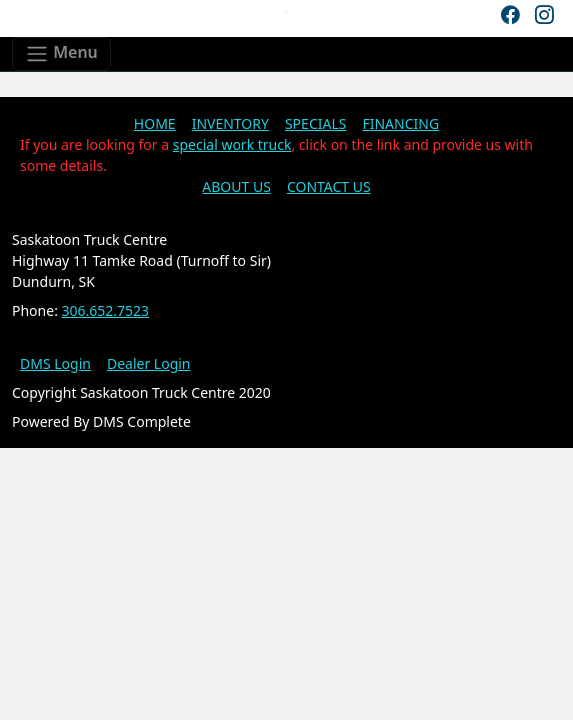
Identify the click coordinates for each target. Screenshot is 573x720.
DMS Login (55, 363)
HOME (155, 123)
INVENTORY (230, 123)
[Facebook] (510, 15)
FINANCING (400, 123)
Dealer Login (149, 363)
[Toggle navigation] (61, 54)
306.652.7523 (106, 310)
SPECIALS (316, 123)
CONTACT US (329, 186)
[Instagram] (544, 15)
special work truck (232, 144)
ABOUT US (236, 186)
